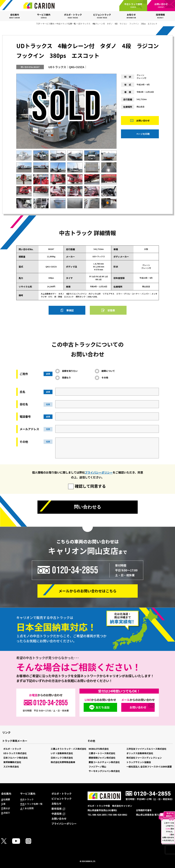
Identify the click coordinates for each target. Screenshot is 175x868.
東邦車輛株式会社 (12, 762)
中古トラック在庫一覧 (66, 24)
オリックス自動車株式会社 (140, 753)
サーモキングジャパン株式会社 (104, 771)
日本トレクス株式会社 (62, 758)
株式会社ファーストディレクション (144, 758)
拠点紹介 (6, 813)
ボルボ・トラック (12, 749)
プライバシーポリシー (99, 472)
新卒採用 (58, 809)
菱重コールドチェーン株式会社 (104, 762)
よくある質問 (27, 808)
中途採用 (58, 814)
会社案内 (6, 794)
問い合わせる (88, 507)
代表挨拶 (6, 808)
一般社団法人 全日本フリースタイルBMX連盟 (149, 767)
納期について (108, 371)
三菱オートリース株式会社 (102, 753)
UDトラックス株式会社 (15, 753)
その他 (105, 378)
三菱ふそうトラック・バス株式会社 (68, 749)
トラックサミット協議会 (139, 762)
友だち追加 (103, 707)
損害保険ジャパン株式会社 (102, 758)
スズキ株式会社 (11, 767)
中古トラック (27, 799)
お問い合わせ (143, 121)
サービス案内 (48, 24)
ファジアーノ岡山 (97, 767)
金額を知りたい (70, 371)
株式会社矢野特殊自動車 (63, 762)
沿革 (3, 804)
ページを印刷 (143, 134)
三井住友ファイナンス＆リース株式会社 (146, 749)
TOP (38, 24)
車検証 (70, 310)
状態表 (111, 310)
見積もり (66, 378)
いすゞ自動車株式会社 (62, 753)
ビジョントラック (62, 799)
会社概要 (6, 799)
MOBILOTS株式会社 (99, 749)
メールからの (88, 591)
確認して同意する (90, 486)
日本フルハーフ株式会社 (16, 758)
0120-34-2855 (75, 570)
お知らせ (57, 804)
